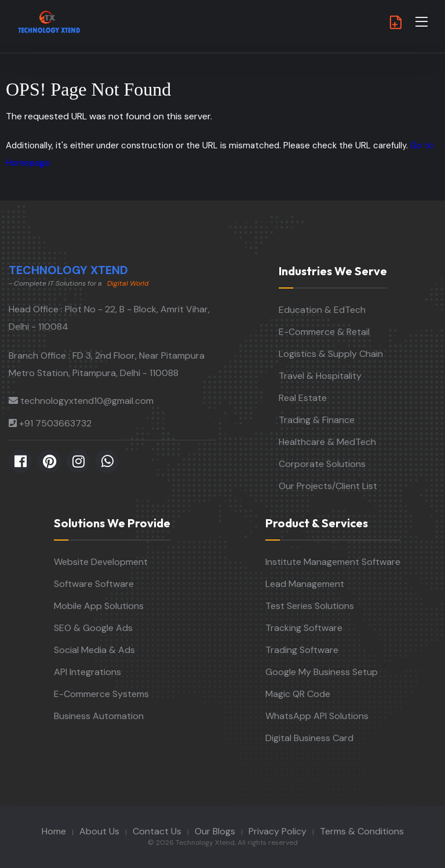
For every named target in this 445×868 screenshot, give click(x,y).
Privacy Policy (278, 831)
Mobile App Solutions (99, 606)
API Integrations (87, 672)
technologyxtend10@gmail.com (87, 401)
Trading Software (302, 650)
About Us (99, 831)
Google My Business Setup (322, 672)
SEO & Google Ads (93, 628)
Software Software (94, 584)
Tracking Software (304, 628)
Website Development (101, 562)
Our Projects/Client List (328, 486)
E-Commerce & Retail (324, 332)
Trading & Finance (317, 420)
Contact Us (157, 831)
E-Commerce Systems (101, 694)
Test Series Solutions (310, 606)
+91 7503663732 (55, 423)
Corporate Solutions (322, 464)
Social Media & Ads (94, 650)
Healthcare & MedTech (327, 442)
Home (54, 831)
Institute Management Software (333, 562)
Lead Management (305, 584)
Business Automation (99, 716)
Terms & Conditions (362, 831)
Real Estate (303, 398)
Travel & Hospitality (320, 376)
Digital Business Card (309, 738)
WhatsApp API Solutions (317, 716)
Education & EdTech (322, 310)
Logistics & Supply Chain (331, 354)
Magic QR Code (298, 694)
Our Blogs (215, 831)
